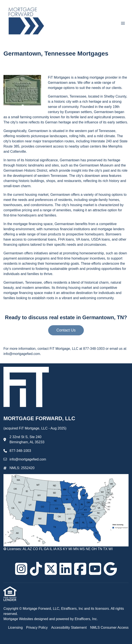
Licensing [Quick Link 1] (15, 628)
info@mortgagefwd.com (28, 459)
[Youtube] (95, 569)
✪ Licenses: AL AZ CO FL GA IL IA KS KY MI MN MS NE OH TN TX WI (58, 549)
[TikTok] (36, 569)
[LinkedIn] (65, 569)
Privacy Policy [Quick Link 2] (37, 628)
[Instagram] (21, 569)
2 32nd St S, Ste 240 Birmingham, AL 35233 (27, 439)
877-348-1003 (20, 451)
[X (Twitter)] (51, 569)
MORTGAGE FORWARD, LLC (40, 418)
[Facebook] (80, 569)
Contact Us (66, 330)
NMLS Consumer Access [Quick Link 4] (109, 628)
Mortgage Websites (19, 619)
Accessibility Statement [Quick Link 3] (69, 628)
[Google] (110, 569)
